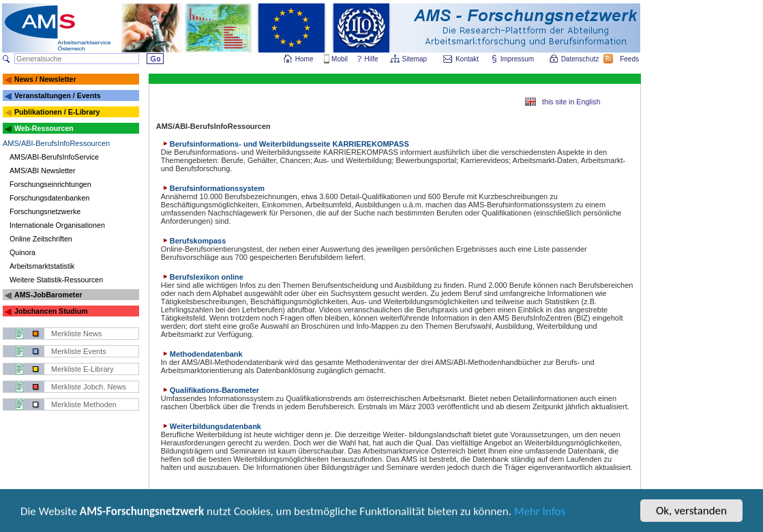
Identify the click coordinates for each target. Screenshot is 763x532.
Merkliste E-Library (83, 369)
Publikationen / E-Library (57, 112)
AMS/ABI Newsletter (43, 171)
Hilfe (372, 59)
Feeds (630, 59)
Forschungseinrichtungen (50, 184)
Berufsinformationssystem (213, 188)
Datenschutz (581, 59)
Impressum (518, 59)
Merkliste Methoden (84, 404)
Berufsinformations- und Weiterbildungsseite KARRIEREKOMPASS (285, 144)
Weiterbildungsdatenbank (211, 426)
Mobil (340, 59)
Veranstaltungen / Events (58, 95)
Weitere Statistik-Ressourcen (56, 280)
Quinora (23, 252)
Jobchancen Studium (51, 311)
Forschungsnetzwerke (45, 211)
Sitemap (416, 59)
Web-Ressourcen (44, 128)
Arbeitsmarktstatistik (42, 266)
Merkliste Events (79, 351)
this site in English (571, 102)
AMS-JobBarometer (48, 295)
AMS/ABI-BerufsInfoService (54, 157)
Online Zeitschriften (41, 239)
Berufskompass (194, 241)
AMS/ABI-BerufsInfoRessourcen (56, 143)
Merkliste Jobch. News (89, 387)
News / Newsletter (45, 79)
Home (304, 59)
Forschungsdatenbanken (49, 198)
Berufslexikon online (202, 277)
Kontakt (467, 59)
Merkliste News (77, 334)
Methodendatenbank (202, 354)
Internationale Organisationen (57, 225)
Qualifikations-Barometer (210, 390)
